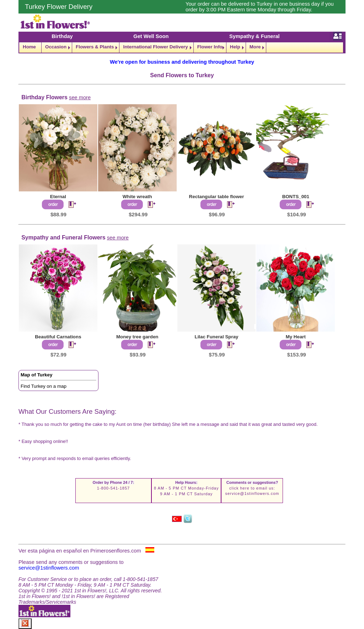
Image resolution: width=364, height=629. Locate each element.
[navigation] (182, 47)
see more (80, 97)
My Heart (296, 337)
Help (235, 47)
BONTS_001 (296, 197)
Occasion (56, 47)
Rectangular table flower (217, 197)
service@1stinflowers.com (252, 493)
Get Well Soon (151, 36)
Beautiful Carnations (58, 337)
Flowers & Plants (95, 47)
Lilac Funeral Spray (217, 337)
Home (29, 47)
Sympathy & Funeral (255, 36)
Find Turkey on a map (44, 386)
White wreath (137, 197)
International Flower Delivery (155, 47)
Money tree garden (137, 337)
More (255, 47)
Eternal (58, 197)
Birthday (62, 36)
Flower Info (210, 47)
